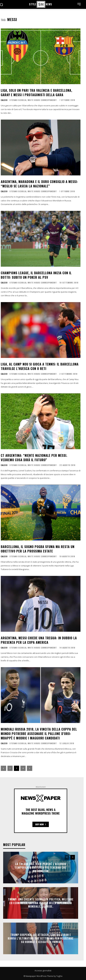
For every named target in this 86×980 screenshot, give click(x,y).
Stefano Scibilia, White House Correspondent (33, 100)
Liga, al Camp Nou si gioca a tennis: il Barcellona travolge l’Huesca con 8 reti (40, 366)
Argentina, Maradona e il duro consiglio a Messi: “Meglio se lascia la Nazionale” (39, 184)
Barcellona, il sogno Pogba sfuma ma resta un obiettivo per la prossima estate (38, 549)
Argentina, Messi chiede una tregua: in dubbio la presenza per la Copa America (39, 640)
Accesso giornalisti (43, 971)
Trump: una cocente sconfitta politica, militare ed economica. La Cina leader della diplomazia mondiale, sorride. (41, 903)
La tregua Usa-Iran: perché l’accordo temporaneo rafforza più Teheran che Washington (41, 868)
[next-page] (30, 768)
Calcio (4, 100)
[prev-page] (3, 768)
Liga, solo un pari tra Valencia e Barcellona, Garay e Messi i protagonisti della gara (37, 93)
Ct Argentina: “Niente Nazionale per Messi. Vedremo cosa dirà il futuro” (34, 458)
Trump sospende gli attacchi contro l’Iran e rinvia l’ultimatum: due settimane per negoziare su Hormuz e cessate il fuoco (41, 938)
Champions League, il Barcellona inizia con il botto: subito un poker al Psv (36, 275)
